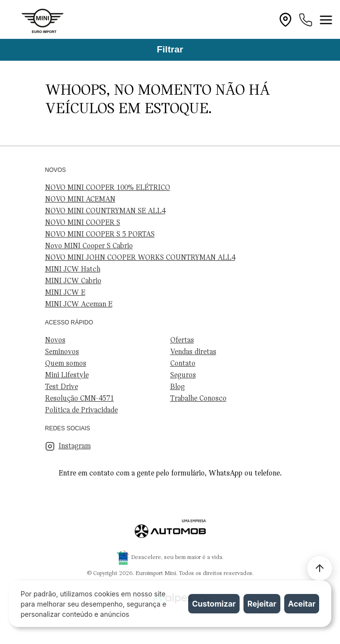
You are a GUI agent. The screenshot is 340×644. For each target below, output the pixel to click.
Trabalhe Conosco (198, 399)
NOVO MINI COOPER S (83, 223)
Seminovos (62, 352)
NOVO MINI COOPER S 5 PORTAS (100, 235)
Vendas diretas (193, 352)
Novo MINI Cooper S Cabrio (89, 246)
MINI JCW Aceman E (79, 305)
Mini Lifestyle (67, 375)
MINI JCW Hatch (73, 270)
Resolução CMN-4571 (80, 399)
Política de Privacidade (81, 410)
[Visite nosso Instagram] (170, 446)
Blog (178, 387)
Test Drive (62, 387)
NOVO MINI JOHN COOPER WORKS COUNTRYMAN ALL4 (140, 258)
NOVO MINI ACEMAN (80, 200)
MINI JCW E (65, 293)
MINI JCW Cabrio (73, 281)
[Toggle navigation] (326, 20)
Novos (55, 340)
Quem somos (66, 364)
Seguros (183, 375)
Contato (183, 364)
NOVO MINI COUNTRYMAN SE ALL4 (105, 211)
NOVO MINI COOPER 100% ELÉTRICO (108, 188)
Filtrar (170, 49)
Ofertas (182, 340)
